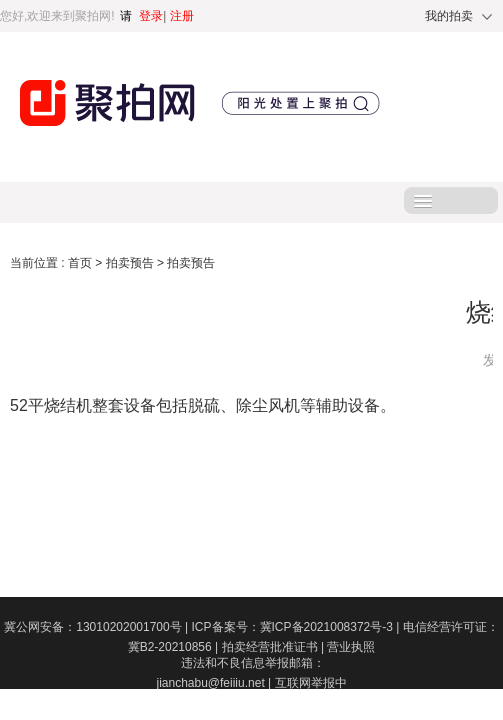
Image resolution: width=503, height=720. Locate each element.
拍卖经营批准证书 (275, 647)
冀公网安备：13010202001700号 (97, 627)
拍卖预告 (131, 263)
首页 (81, 263)
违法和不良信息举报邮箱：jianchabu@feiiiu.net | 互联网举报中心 (251, 683)
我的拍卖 (449, 16)
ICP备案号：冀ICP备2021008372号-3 (297, 627)
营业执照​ (351, 647)
